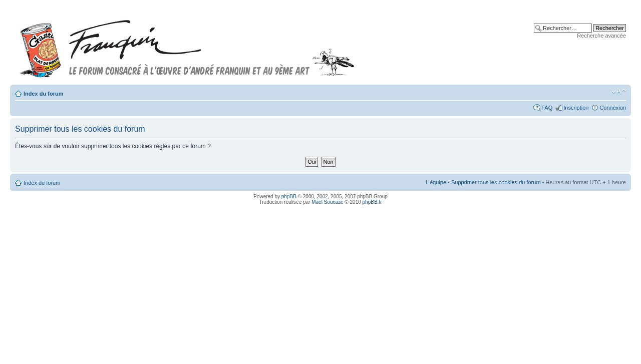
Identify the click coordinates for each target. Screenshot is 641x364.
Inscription (576, 108)
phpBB (289, 197)
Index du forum (43, 94)
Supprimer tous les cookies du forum (496, 182)
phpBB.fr (372, 202)
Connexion (613, 108)
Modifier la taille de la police (619, 92)
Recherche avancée (601, 36)
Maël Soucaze (327, 202)
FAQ (547, 108)
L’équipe (436, 182)
